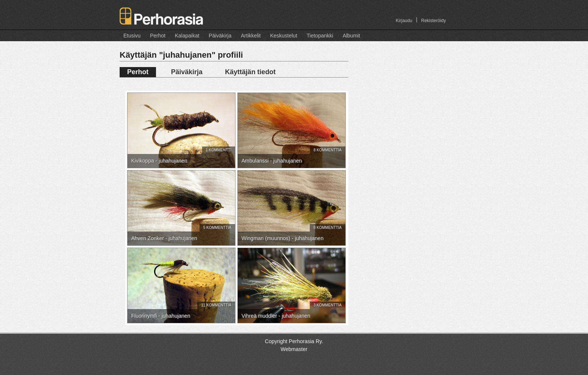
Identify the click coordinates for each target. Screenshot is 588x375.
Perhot (158, 36)
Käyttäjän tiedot (250, 72)
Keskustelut (283, 36)
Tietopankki (320, 36)
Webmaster (294, 349)
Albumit (352, 36)
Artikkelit (251, 36)
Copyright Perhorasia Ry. (294, 341)
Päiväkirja (220, 36)
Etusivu (132, 36)
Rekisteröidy (433, 21)
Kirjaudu (404, 21)
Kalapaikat (187, 36)
